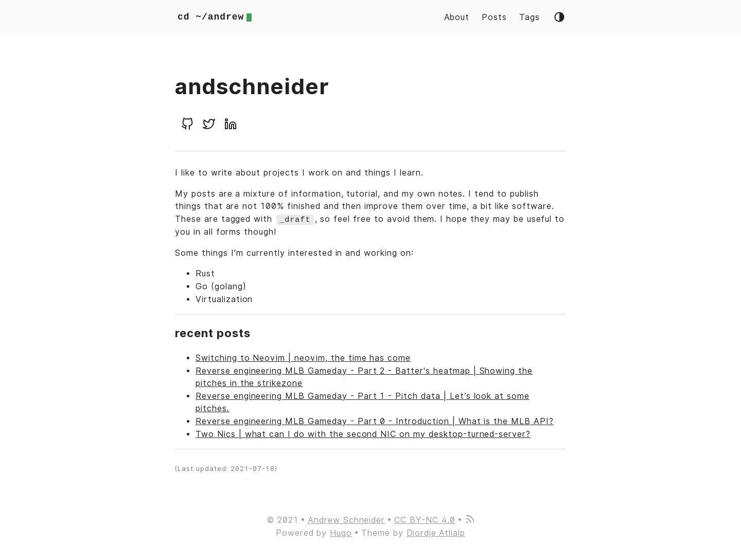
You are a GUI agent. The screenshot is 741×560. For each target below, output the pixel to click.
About (457, 17)
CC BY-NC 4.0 (425, 520)
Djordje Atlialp (436, 532)
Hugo (341, 532)
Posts (494, 17)
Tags (530, 17)
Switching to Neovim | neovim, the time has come (303, 357)
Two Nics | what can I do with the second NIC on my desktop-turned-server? (363, 434)
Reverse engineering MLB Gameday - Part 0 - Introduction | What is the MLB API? (375, 421)
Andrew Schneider (346, 520)
